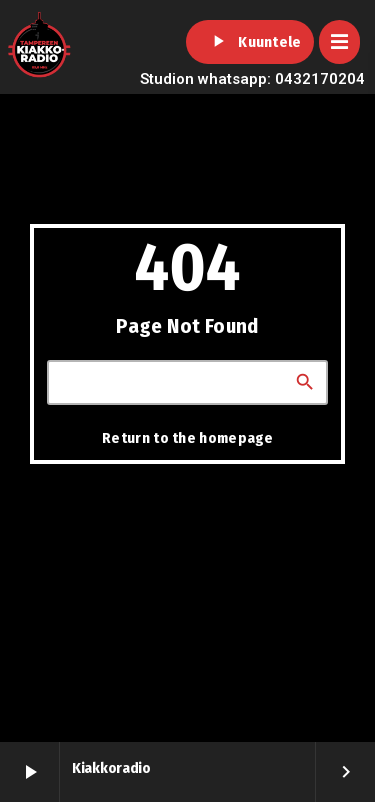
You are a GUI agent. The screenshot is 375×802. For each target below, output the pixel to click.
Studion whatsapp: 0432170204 (252, 79)
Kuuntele (249, 41)
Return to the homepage (188, 438)
